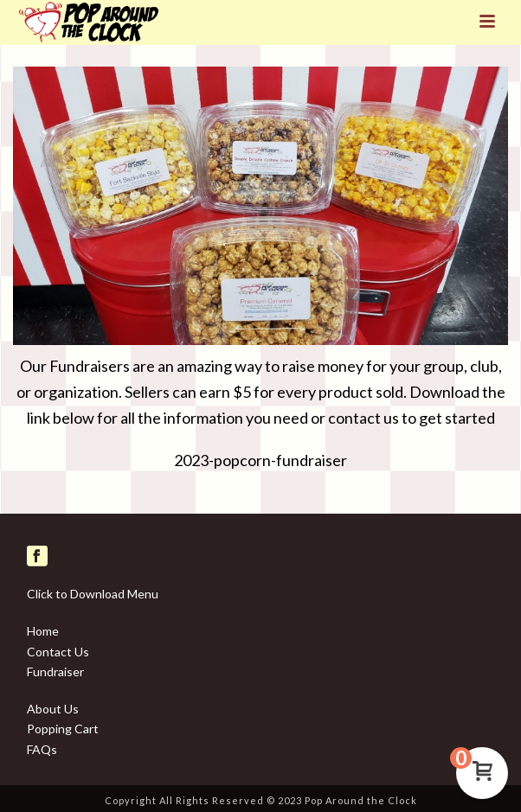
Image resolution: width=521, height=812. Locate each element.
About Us (53, 709)
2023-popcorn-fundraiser (260, 460)
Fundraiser (55, 671)
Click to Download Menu (93, 594)
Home (43, 631)
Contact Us (58, 652)
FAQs (42, 749)
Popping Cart (63, 729)
